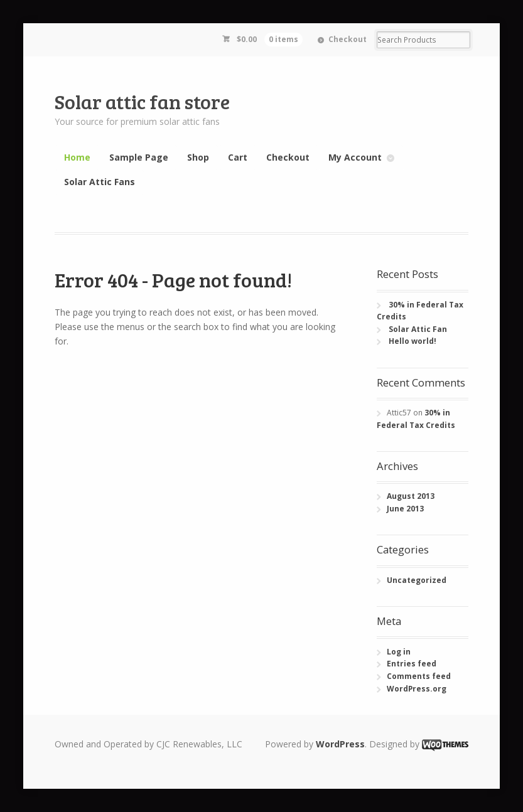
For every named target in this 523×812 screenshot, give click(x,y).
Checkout (348, 39)
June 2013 (405, 509)
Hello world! (412, 341)
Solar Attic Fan (418, 329)
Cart (238, 157)
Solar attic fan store (142, 101)
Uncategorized (417, 580)
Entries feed (412, 664)
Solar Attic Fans (100, 182)
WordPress (340, 744)
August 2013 (411, 496)
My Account (355, 157)
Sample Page (139, 157)
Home (77, 157)
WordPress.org (417, 689)
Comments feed (419, 676)
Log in (399, 652)
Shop (198, 157)
